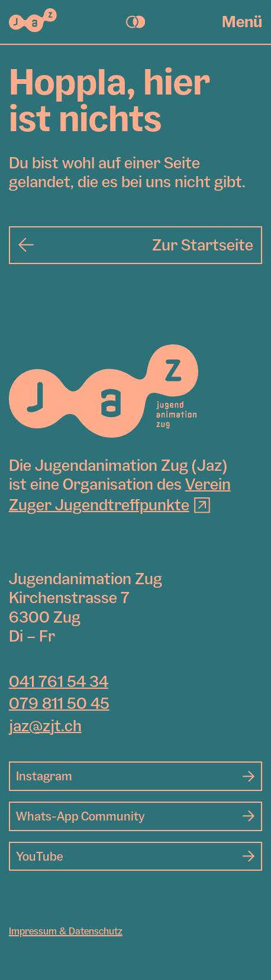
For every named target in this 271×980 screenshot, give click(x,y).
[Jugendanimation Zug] (104, 391)
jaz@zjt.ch (45, 726)
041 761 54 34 (59, 681)
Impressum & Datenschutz (66, 931)
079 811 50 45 (59, 703)
